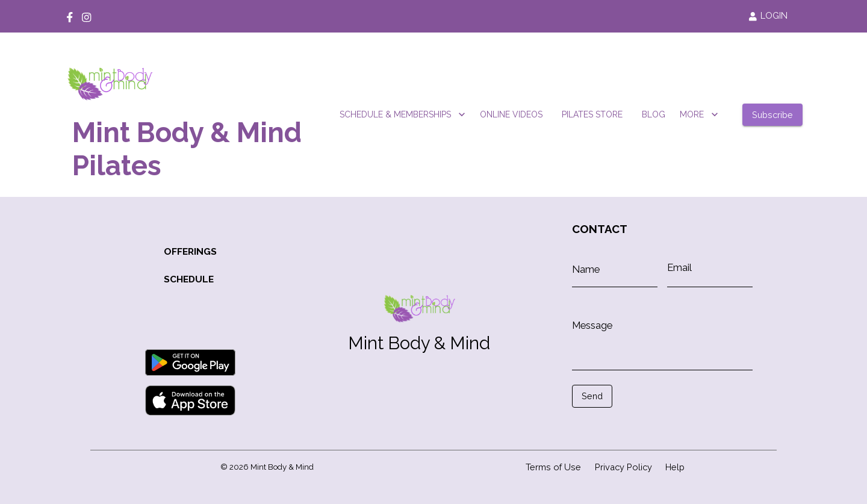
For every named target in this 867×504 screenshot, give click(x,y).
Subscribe (772, 115)
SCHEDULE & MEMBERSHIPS (402, 115)
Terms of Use (553, 467)
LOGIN (768, 15)
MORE (699, 115)
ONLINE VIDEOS (511, 115)
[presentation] (626, 426)
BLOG (654, 115)
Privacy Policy (623, 467)
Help (675, 467)
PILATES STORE (592, 115)
